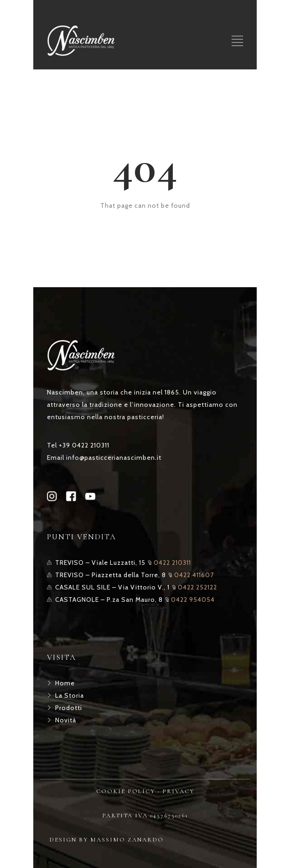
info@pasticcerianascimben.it (114, 458)
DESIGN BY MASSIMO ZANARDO (106, 840)
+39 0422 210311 (84, 445)
